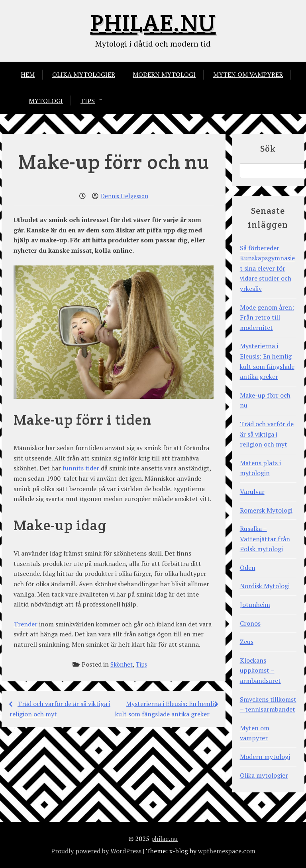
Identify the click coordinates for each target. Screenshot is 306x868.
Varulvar (252, 492)
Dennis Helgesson (125, 196)
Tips (88, 101)
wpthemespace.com (227, 851)
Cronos (250, 623)
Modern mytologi (164, 74)
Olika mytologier (84, 74)
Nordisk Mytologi (265, 586)
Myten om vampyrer (248, 74)
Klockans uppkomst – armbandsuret (260, 670)
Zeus (247, 642)
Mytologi (46, 101)
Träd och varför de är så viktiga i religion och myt (267, 434)
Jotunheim (255, 605)
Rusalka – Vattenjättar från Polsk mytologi (265, 539)
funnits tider (81, 468)
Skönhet (122, 664)
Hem (28, 74)
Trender (25, 624)
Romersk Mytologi (266, 510)
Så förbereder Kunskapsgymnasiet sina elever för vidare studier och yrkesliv (267, 268)
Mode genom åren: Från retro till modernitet (267, 317)
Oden (248, 568)
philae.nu (153, 23)
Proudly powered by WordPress (96, 851)
